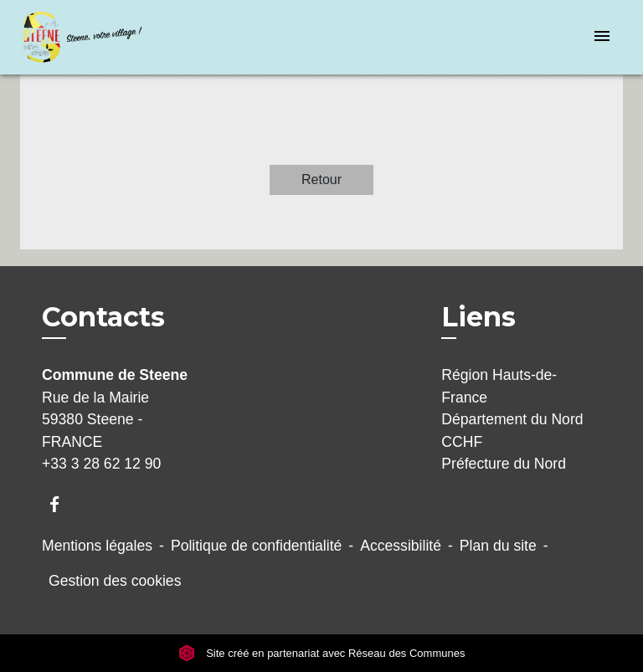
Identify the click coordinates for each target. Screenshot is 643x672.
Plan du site (498, 546)
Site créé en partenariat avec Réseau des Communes (322, 653)
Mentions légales (97, 546)
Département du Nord (512, 419)
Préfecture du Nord (504, 464)
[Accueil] (83, 37)
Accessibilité (401, 546)
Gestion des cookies (115, 581)
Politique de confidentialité (256, 546)
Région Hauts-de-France (499, 386)
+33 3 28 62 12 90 (101, 464)
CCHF (462, 442)
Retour (321, 180)
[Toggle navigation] (602, 37)
